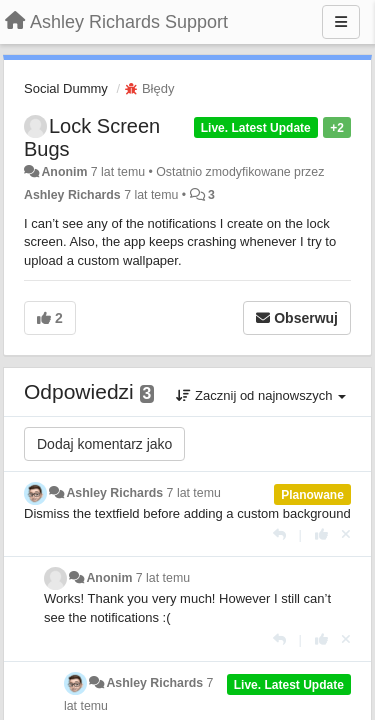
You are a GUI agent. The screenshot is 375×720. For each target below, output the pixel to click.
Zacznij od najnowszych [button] (261, 395)
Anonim (64, 172)
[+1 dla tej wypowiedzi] (321, 534)
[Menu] (341, 22)
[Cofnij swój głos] (346, 534)
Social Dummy (66, 88)
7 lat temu (194, 493)
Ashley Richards (72, 195)
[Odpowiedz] (279, 534)
